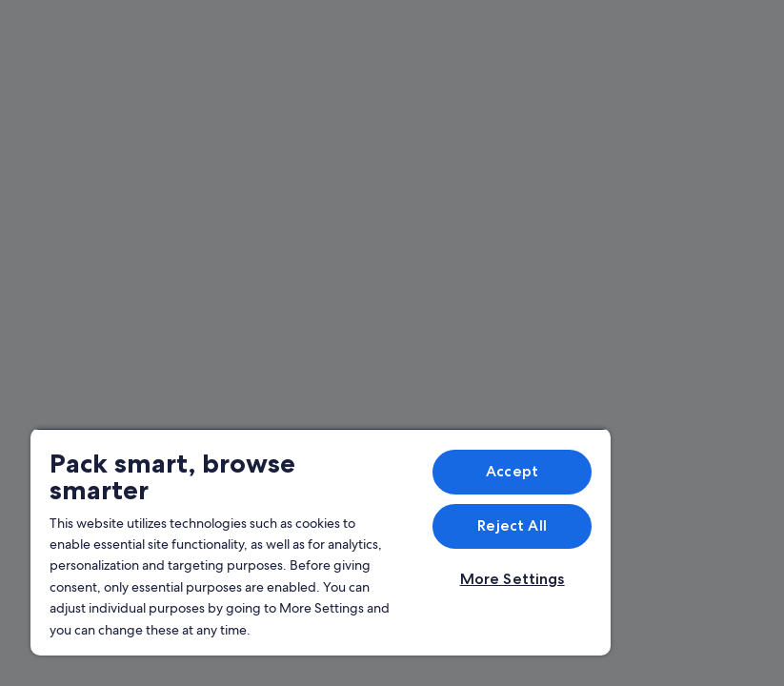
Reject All (512, 525)
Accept (512, 471)
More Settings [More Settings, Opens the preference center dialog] (513, 579)
